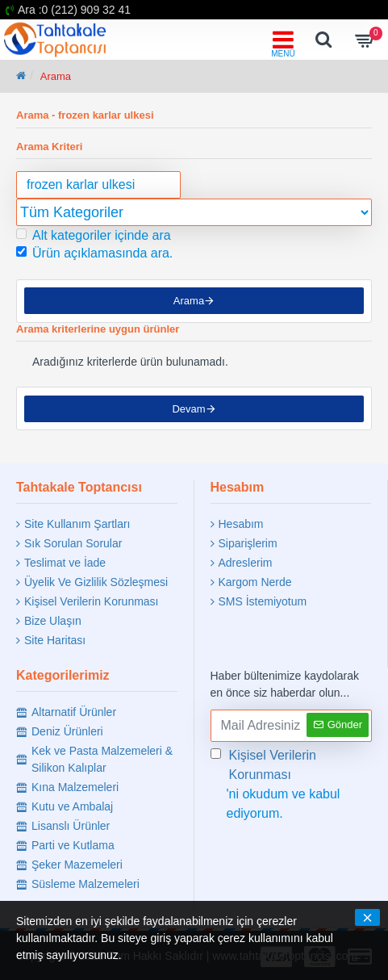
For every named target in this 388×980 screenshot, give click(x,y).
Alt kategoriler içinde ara (94, 235)
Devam (188, 410)
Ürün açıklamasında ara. (94, 253)
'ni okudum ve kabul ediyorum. (292, 783)
